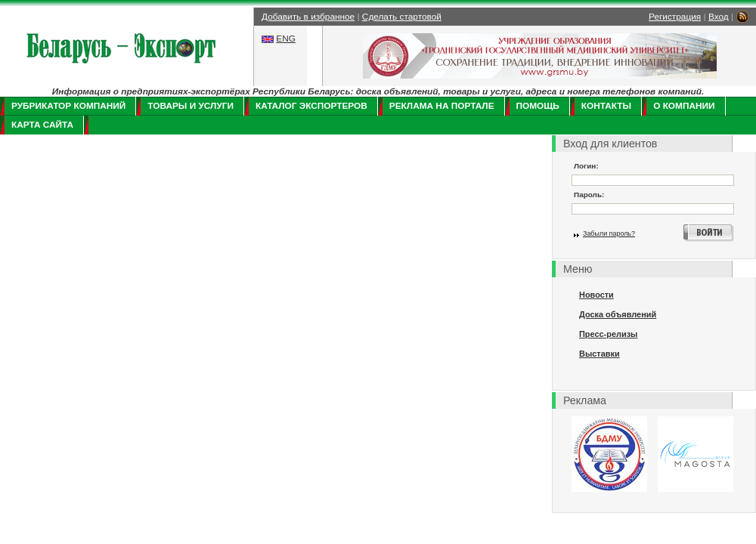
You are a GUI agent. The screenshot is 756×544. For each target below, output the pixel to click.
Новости (596, 295)
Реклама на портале (442, 106)
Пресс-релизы (608, 334)
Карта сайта (42, 125)
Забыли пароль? (609, 233)
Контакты (606, 106)
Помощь (538, 106)
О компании (684, 106)
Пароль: (589, 195)
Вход (719, 17)
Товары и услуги (191, 106)
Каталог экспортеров (311, 106)
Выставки (600, 354)
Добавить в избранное (308, 17)
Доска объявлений (618, 314)
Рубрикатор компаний (68, 106)
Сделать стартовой (402, 17)
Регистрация (675, 17)
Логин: (586, 166)
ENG (286, 39)
